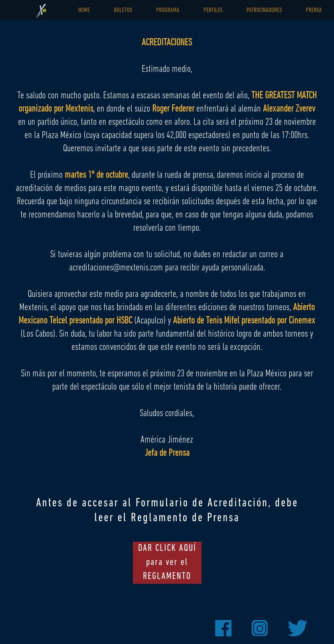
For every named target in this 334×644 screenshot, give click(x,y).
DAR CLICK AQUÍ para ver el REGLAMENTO (167, 563)
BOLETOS (123, 10)
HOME (84, 10)
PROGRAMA (168, 10)
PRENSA (314, 10)
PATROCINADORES (264, 10)
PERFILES (213, 10)
